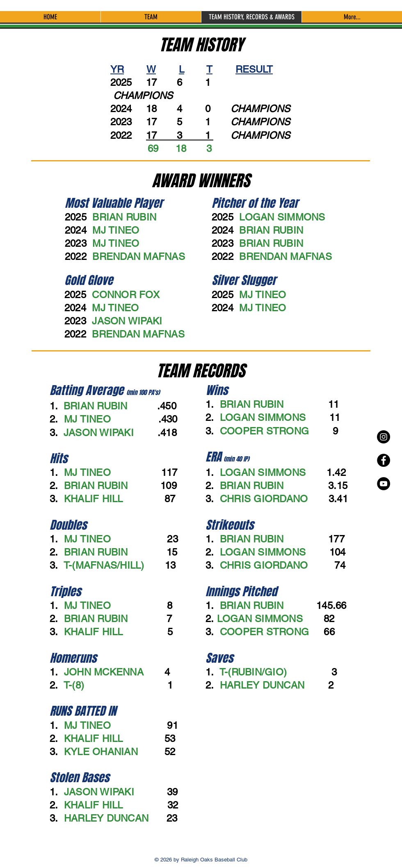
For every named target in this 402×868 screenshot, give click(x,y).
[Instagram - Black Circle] (384, 437)
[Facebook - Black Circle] (384, 460)
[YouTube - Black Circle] (384, 484)
